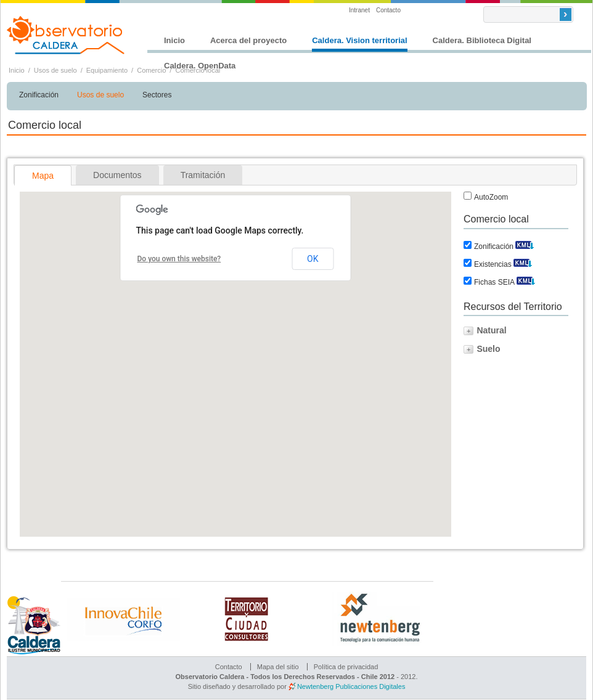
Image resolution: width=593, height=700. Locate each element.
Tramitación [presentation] (203, 175)
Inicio (174, 40)
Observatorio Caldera (66, 35)
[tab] (43, 175)
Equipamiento (107, 70)
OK (313, 259)
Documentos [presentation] (117, 175)
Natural (491, 330)
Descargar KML (525, 243)
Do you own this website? (179, 259)
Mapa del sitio (278, 667)
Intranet (359, 10)
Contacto (388, 10)
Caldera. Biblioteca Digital (482, 40)
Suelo (488, 349)
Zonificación (39, 95)
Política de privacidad (346, 667)
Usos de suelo (55, 70)
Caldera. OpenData (200, 66)
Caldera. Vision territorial (359, 40)
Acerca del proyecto (248, 40)
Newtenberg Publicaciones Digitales (351, 686)
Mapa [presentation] (43, 176)
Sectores (157, 95)
